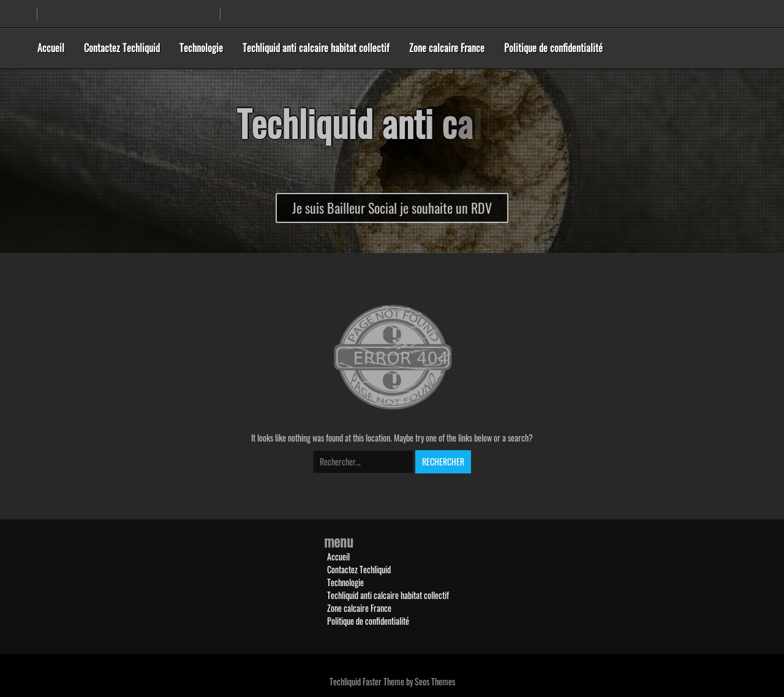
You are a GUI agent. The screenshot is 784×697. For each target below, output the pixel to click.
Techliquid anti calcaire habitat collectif (316, 48)
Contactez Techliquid (122, 48)
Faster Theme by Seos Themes (409, 681)
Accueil (51, 48)
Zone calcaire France (447, 48)
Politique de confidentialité (553, 48)
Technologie (201, 48)
